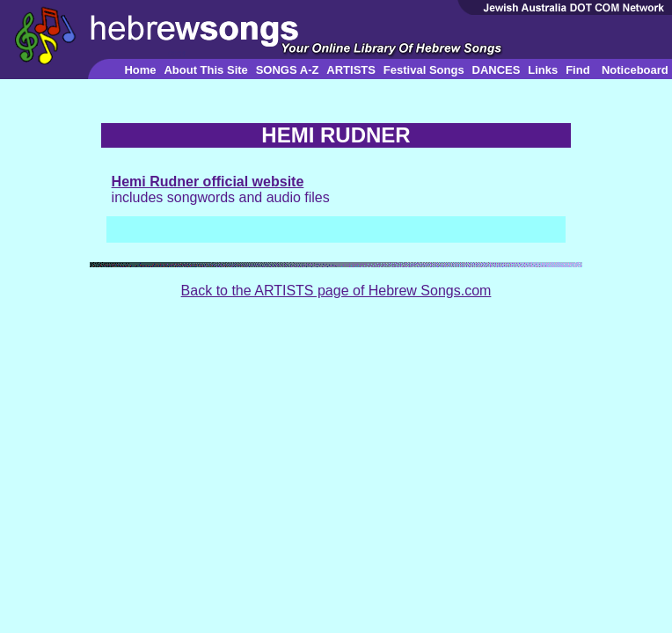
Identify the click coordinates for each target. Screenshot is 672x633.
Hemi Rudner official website (208, 182)
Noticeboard (635, 70)
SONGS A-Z (288, 70)
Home (140, 70)
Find (577, 70)
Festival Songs (424, 70)
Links (543, 70)
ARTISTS (351, 70)
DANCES (497, 70)
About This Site (205, 70)
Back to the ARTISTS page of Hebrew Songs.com (336, 291)
